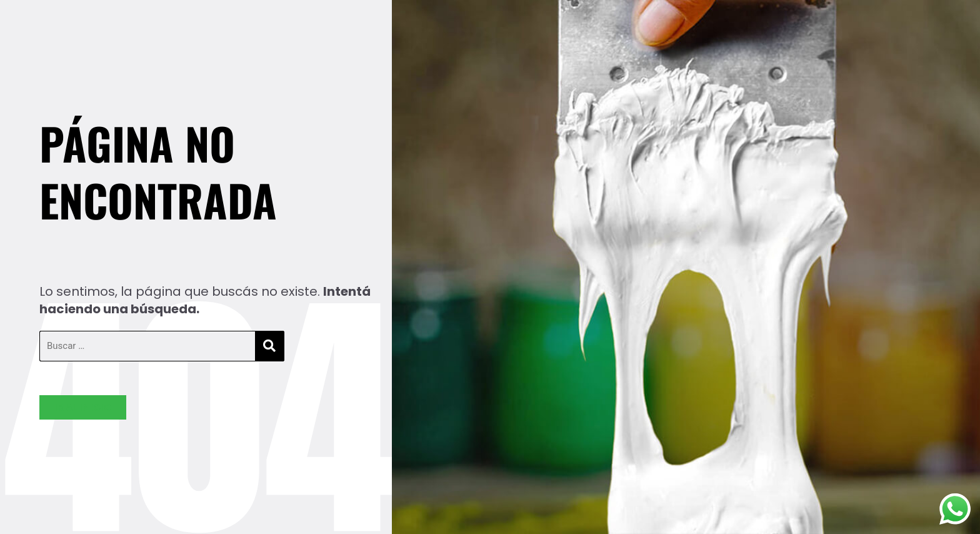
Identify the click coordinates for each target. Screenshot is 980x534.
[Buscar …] (147, 346)
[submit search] (269, 346)
